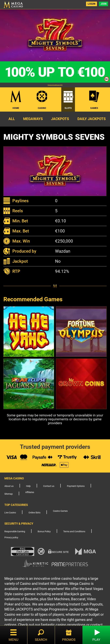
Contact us (49, 486)
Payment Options (76, 486)
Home (16, 108)
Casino (42, 108)
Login (92, 4)
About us (9, 486)
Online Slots (34, 513)
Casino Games (60, 511)
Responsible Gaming (15, 532)
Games (94, 108)
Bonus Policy (44, 532)
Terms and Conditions (74, 532)
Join (103, 4)
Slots (68, 108)
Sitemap (9, 494)
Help (28, 486)
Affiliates (30, 492)
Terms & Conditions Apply (55, 85)
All (12, 119)
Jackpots (60, 119)
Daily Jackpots (92, 119)
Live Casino (10, 513)
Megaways (33, 119)
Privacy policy (11, 538)
